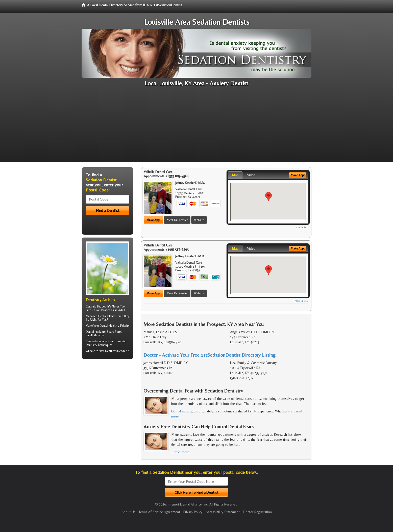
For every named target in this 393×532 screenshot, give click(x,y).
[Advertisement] (197, 127)
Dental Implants (95, 332)
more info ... (302, 227)
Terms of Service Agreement (159, 512)
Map (235, 175)
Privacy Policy (193, 512)
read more (182, 452)
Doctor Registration (257, 512)
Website (199, 220)
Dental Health (108, 326)
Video (251, 175)
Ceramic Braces (96, 306)
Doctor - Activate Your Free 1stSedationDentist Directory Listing (210, 355)
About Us (128, 512)
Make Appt (153, 220)
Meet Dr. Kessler (177, 220)
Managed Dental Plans (100, 316)
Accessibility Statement (223, 512)
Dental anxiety (182, 411)
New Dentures (108, 351)
